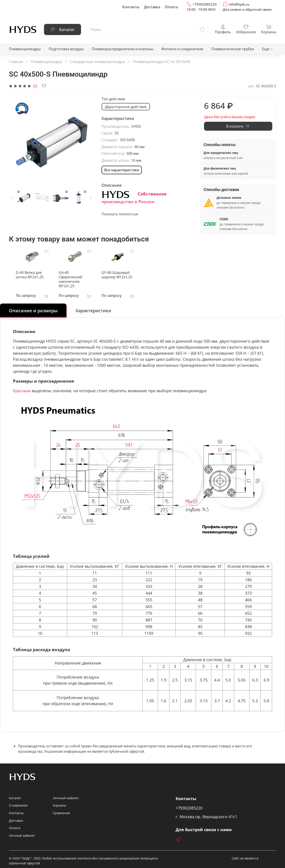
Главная (16, 62)
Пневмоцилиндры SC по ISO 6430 (162, 62)
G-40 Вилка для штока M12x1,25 (26, 276)
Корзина (59, 802)
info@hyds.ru (236, 4)
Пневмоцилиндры (25, 49)
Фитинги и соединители (182, 49)
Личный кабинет (22, 832)
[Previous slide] (13, 197)
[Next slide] (91, 197)
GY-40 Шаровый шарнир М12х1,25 (118, 276)
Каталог (62, 29)
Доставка (152, 7)
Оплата (171, 7)
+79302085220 (202, 4)
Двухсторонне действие (126, 107)
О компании (18, 802)
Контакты (131, 7)
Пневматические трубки (233, 49)
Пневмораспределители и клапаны (123, 49)
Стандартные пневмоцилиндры (98, 62)
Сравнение (61, 810)
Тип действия (113, 99)
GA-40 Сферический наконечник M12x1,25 (75, 278)
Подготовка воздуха (66, 49)
